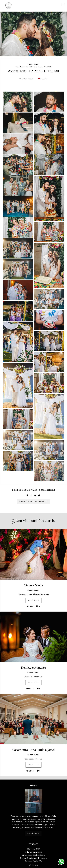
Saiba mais (33, 833)
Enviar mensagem (35, 852)
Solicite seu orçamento (33, 502)
